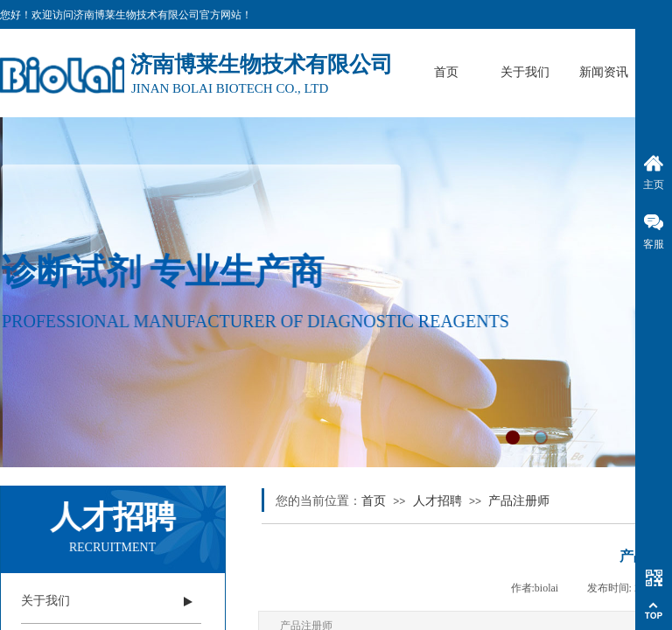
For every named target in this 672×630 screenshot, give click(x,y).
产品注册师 (519, 501)
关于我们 (525, 72)
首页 (446, 72)
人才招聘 (437, 501)
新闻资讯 (604, 72)
